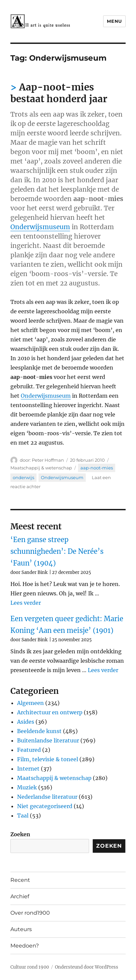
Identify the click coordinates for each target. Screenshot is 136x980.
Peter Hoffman (48, 460)
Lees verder (26, 603)
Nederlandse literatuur (47, 797)
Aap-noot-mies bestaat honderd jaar (59, 93)
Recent (20, 880)
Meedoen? (25, 946)
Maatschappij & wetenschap (41, 468)
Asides (26, 722)
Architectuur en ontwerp (50, 712)
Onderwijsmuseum (40, 227)
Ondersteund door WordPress (87, 967)
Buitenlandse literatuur (48, 740)
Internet (28, 769)
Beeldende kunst (39, 731)
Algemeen (30, 703)
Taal (23, 815)
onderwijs (23, 477)
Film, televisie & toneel (48, 759)
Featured (29, 750)
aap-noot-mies (97, 468)
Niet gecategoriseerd (45, 806)
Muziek (27, 787)
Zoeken (20, 834)
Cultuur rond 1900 (30, 967)
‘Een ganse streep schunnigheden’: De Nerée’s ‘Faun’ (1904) (57, 551)
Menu (114, 21)
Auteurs (21, 929)
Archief (20, 896)
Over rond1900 (30, 913)
